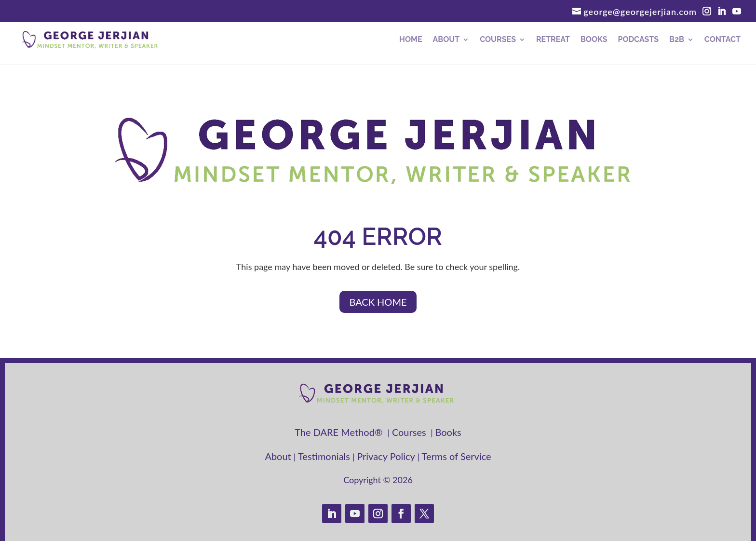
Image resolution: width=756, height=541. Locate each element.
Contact (722, 40)
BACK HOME (378, 302)
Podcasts (638, 40)
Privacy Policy (387, 456)
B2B (677, 40)
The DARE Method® (341, 432)
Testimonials (325, 456)
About (446, 40)
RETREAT (553, 40)
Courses (498, 40)
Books (594, 40)
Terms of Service (457, 456)
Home (411, 40)
